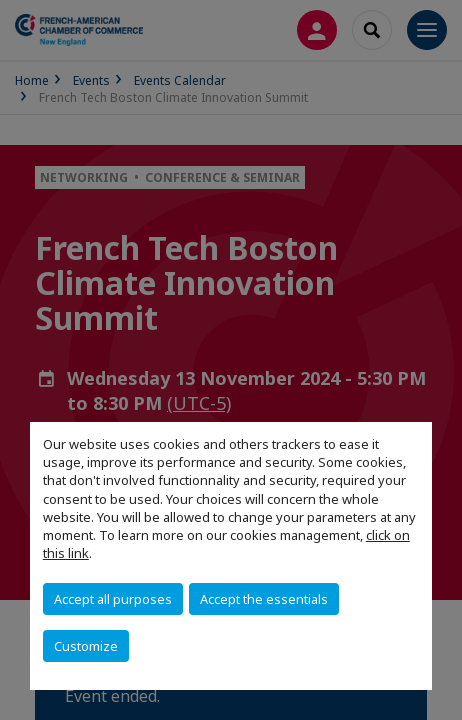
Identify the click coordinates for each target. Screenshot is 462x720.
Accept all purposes (113, 599)
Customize (86, 646)
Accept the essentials (264, 599)
